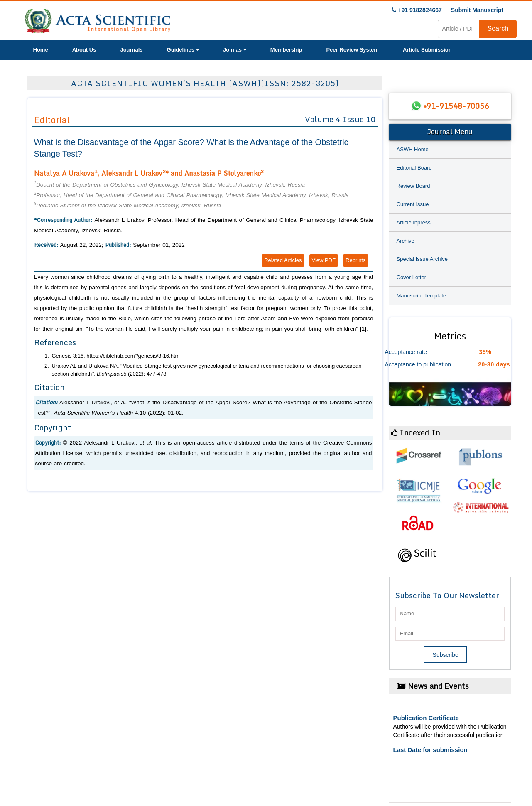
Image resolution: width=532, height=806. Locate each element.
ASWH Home (413, 149)
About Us (84, 50)
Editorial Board (414, 168)
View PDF (324, 260)
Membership (286, 50)
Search (498, 28)
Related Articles (283, 260)
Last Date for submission (430, 750)
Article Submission (427, 50)
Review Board (413, 186)
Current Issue (413, 204)
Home (41, 50)
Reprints (355, 260)
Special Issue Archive (422, 259)
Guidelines (183, 50)
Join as (235, 50)
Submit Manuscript (477, 10)
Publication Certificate (426, 718)
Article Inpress (414, 222)
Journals (131, 50)
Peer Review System (352, 50)
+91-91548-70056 (456, 106)
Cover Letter (412, 277)
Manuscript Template (422, 296)
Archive (406, 241)
